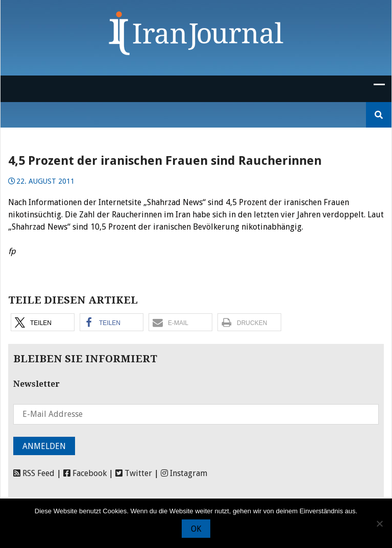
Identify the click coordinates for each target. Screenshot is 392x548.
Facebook (85, 473)
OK (196, 529)
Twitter (134, 473)
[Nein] (379, 524)
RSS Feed (34, 473)
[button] (43, 322)
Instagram (184, 473)
